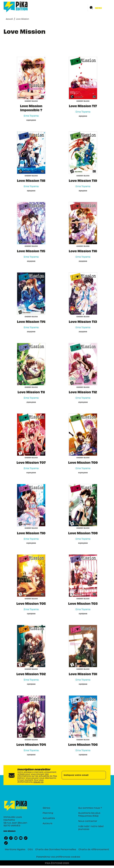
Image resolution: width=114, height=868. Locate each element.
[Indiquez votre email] (80, 775)
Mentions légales (15, 849)
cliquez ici (38, 782)
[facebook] (6, 838)
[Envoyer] (102, 775)
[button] (55, 808)
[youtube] (21, 838)
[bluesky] (16, 838)
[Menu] (99, 8)
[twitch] (26, 838)
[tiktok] (6, 843)
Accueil (9, 19)
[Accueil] (16, 7)
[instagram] (11, 838)
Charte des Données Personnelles (56, 849)
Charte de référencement (94, 849)
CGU (30, 849)
